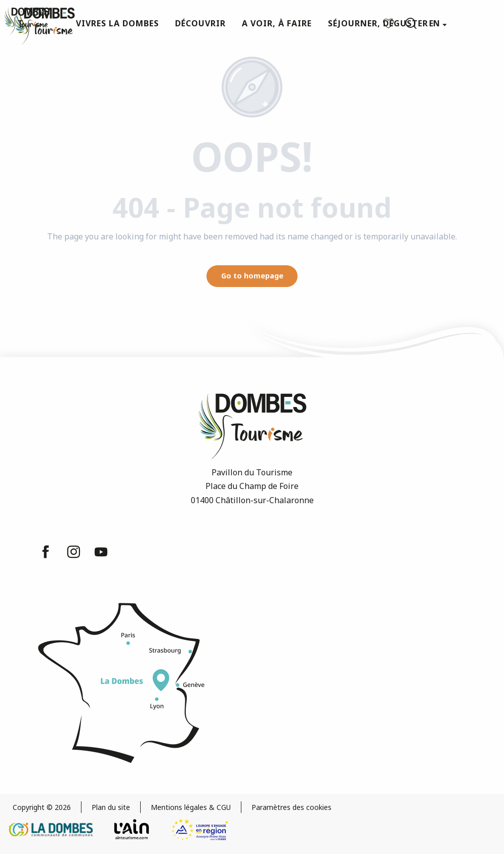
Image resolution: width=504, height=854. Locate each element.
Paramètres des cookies (291, 807)
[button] (411, 23)
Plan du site (111, 807)
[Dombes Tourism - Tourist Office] (27, 21)
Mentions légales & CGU (191, 807)
